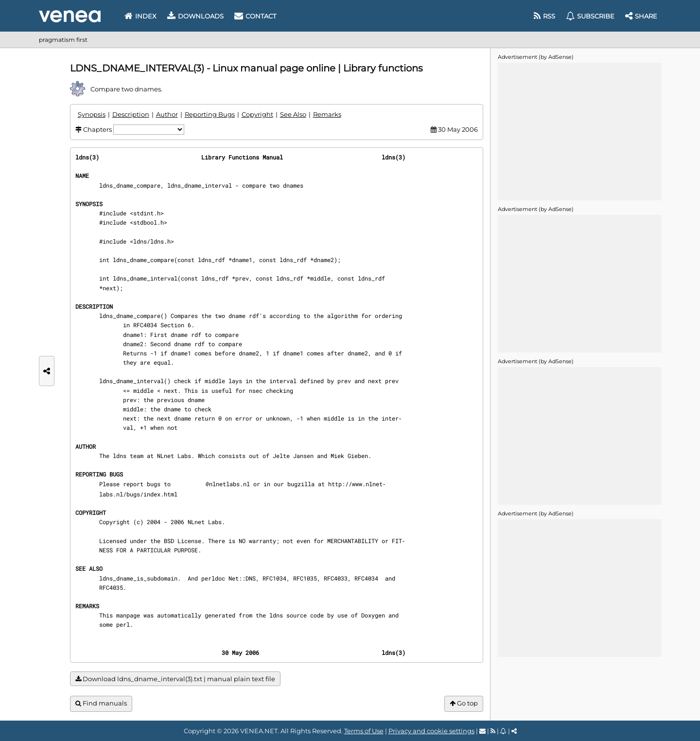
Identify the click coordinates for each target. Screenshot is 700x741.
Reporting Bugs (210, 114)
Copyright (257, 114)
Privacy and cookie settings (431, 731)
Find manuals (101, 703)
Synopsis (92, 114)
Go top (464, 703)
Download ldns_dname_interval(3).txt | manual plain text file (175, 679)
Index (140, 16)
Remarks (327, 114)
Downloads (195, 16)
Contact (255, 16)
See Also (293, 114)
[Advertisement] (579, 131)
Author (167, 114)
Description (131, 114)
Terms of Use (364, 731)
